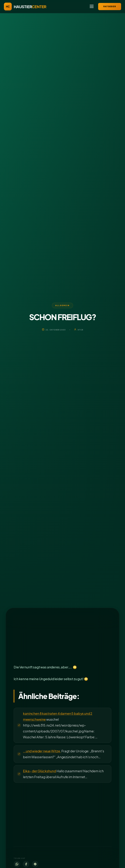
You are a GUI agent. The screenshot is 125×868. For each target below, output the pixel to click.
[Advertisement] (62, 640)
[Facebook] (26, 864)
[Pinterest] (35, 864)
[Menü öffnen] (92, 7)
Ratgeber (110, 6)
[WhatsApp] (17, 864)
